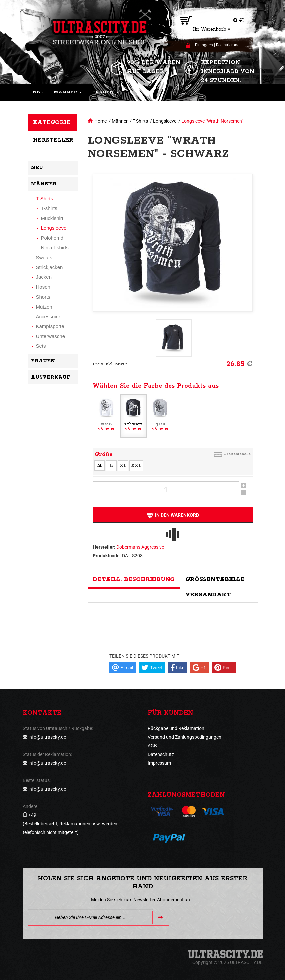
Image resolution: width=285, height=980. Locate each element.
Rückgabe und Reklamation (176, 728)
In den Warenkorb (172, 515)
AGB (152, 746)
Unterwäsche (51, 336)
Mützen (44, 307)
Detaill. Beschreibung (134, 579)
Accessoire (48, 316)
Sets (41, 346)
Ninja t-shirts (55, 248)
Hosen (43, 287)
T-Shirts (140, 121)
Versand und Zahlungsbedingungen (184, 737)
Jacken (44, 277)
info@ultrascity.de (47, 737)
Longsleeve (165, 121)
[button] (68, 92)
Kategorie (52, 122)
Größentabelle (237, 454)
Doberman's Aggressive (140, 547)
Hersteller (53, 140)
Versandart (208, 595)
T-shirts (49, 208)
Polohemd (52, 238)
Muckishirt (52, 218)
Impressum (159, 763)
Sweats (44, 258)
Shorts (43, 297)
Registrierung (228, 45)
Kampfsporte (50, 326)
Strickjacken (49, 267)
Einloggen (204, 45)
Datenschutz (161, 754)
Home (100, 121)
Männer (120, 121)
